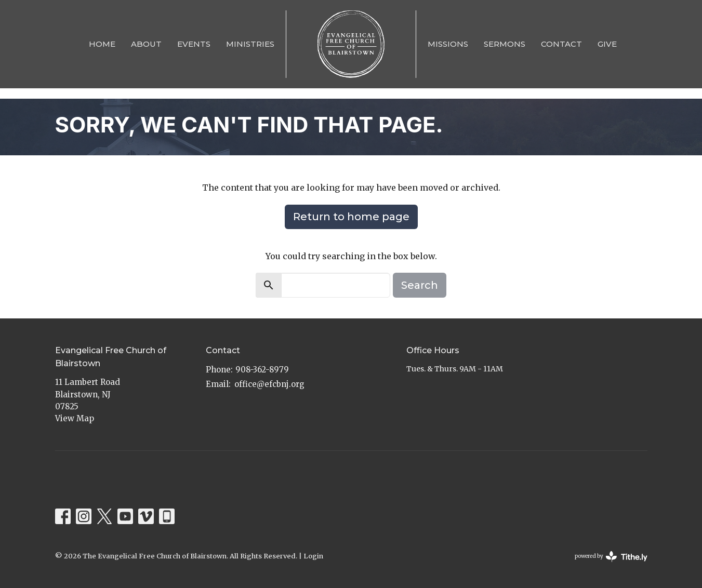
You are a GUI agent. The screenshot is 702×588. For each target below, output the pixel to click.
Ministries (250, 44)
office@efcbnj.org (269, 384)
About (146, 44)
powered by (611, 557)
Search (420, 285)
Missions (448, 44)
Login (313, 556)
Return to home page (351, 217)
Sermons (505, 44)
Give (607, 44)
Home (102, 44)
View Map (75, 418)
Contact (561, 44)
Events (194, 44)
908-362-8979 (262, 370)
